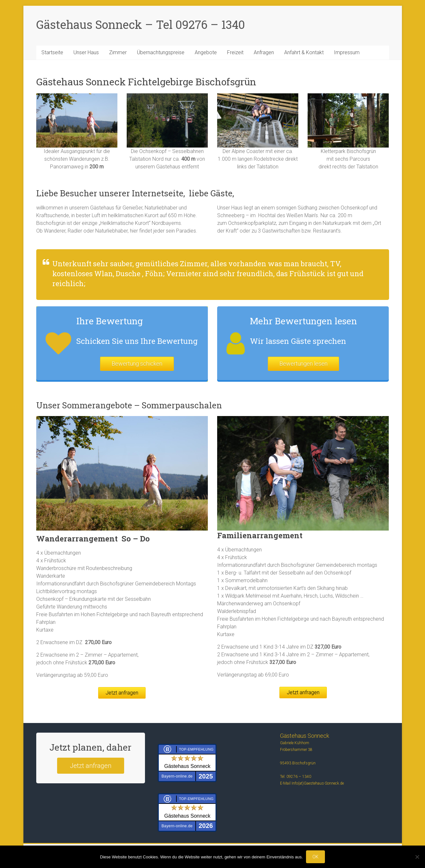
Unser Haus (86, 52)
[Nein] (417, 857)
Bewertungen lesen (303, 364)
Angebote (206, 52)
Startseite (52, 52)
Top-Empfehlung (196, 749)
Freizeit (235, 52)
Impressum (347, 52)
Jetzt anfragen (122, 693)
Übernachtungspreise (161, 52)
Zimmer (118, 52)
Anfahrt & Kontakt (304, 52)
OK (315, 857)
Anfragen (264, 52)
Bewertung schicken (137, 364)
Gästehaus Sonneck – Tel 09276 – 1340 (141, 24)
